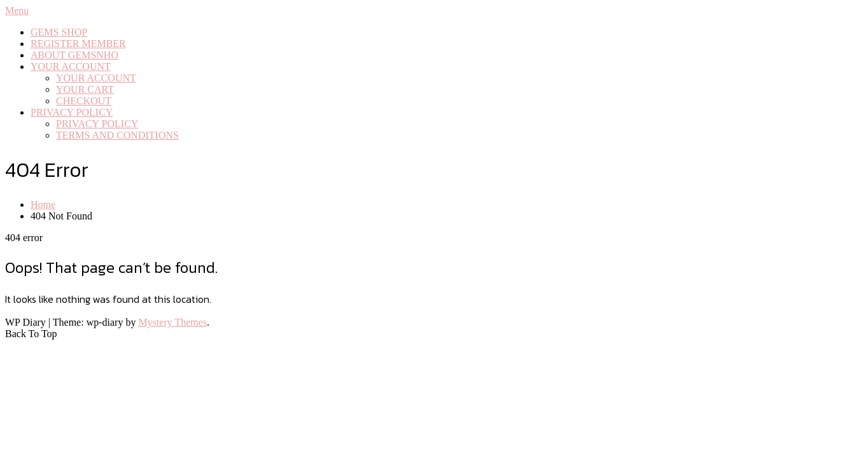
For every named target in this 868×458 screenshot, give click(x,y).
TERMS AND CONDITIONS (117, 135)
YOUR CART (85, 89)
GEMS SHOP (59, 32)
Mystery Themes (172, 322)
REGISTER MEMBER (78, 44)
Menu (17, 10)
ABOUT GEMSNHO (74, 55)
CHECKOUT (84, 101)
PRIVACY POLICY (72, 112)
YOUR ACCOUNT (71, 66)
